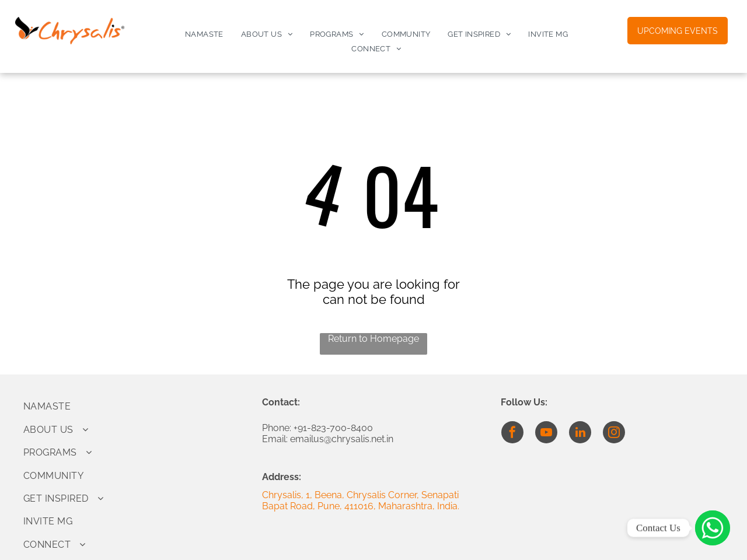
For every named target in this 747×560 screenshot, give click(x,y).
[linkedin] (580, 434)
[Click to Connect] (713, 528)
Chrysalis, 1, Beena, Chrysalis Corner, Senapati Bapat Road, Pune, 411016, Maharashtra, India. (361, 501)
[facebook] (512, 434)
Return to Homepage (373, 339)
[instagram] (614, 434)
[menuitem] (204, 34)
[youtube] (546, 434)
